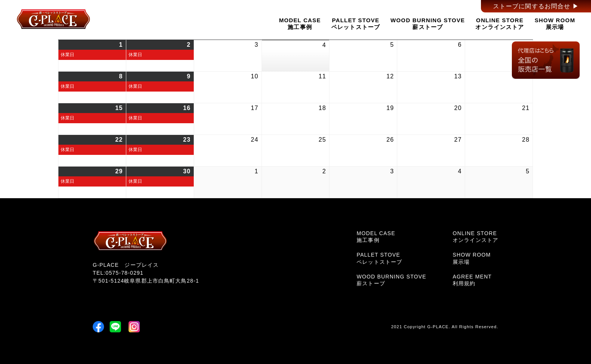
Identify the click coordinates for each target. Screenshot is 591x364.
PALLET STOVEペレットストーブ (356, 23)
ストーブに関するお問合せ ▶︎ (536, 6)
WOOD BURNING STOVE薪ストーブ (428, 23)
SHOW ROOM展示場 (555, 23)
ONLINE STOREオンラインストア (500, 23)
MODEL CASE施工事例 (300, 23)
